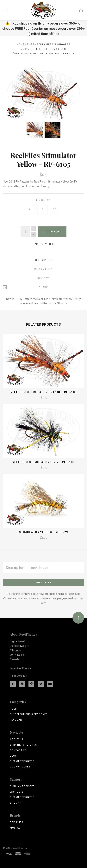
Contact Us (18, 750)
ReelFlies (16, 822)
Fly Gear (16, 719)
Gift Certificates (22, 761)
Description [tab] (44, 260)
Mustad (15, 827)
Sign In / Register (22, 786)
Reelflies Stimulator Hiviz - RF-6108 (43, 462)
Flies (13, 708)
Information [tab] (43, 269)
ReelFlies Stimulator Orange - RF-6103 (44, 392)
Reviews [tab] (43, 278)
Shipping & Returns (23, 744)
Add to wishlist (43, 244)
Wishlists (17, 791)
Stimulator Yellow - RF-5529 (43, 532)
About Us (16, 739)
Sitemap (15, 802)
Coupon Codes (20, 766)
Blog (13, 755)
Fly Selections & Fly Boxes (29, 714)
